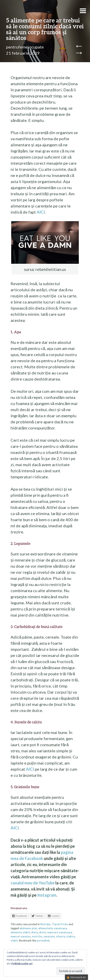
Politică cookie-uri (22, 963)
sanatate (49, 936)
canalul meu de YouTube (33, 883)
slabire (71, 936)
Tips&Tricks (60, 924)
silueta (60, 936)
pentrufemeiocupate (25, 47)
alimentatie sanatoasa (53, 928)
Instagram (47, 895)
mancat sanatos (21, 936)
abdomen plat (28, 928)
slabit (14, 940)
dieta (35, 932)
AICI (40, 212)
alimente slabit (20, 932)
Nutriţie (45, 924)
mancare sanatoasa (60, 932)
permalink (43, 940)
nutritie (37, 936)
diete (43, 932)
